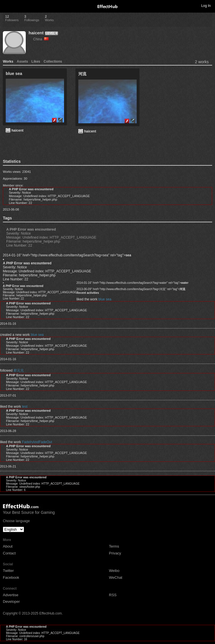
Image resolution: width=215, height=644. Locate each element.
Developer (11, 602)
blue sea (105, 299)
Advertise (11, 595)
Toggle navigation (7, 5)
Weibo (114, 571)
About (8, 546)
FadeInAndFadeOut (37, 442)
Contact (9, 553)
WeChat (116, 577)
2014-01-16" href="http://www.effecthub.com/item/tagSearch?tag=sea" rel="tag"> (67, 255)
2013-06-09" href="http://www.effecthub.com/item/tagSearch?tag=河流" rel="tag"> (131, 289)
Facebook (11, 577)
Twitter (8, 571)
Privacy (115, 553)
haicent (36, 33)
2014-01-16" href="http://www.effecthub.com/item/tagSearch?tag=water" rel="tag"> (132, 283)
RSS (113, 595)
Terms (114, 546)
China (41, 39)
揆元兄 (19, 370)
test (25, 407)
